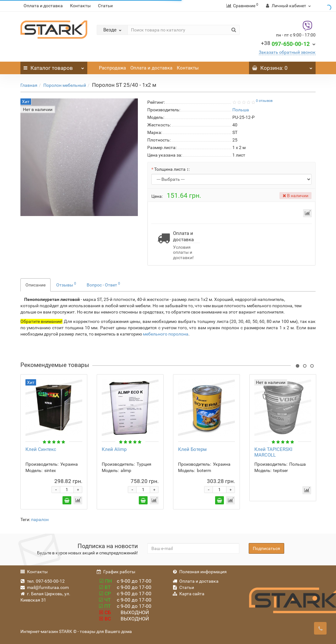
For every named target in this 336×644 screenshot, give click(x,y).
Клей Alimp (114, 449)
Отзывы (66, 284)
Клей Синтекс (41, 449)
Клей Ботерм (192, 449)
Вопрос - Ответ (103, 284)
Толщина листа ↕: (172, 169)
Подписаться (266, 548)
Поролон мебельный (65, 85)
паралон (40, 519)
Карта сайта (189, 594)
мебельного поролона (166, 334)
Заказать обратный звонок (287, 52)
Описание (35, 285)
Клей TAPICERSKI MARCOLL (273, 452)
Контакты (80, 6)
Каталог (54, 66)
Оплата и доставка (43, 6)
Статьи (105, 6)
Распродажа (112, 68)
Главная (29, 85)
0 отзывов (264, 101)
